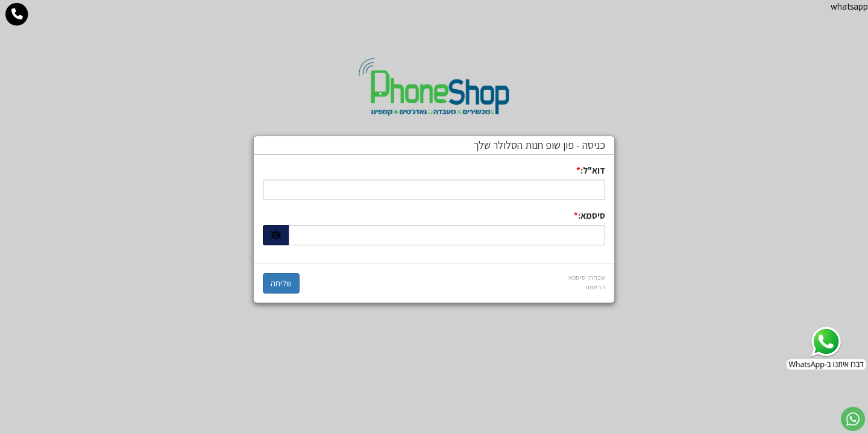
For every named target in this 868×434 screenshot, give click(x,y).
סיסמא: (592, 215)
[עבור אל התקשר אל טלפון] (17, 14)
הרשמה (595, 287)
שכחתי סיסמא (587, 277)
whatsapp (849, 6)
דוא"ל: (593, 170)
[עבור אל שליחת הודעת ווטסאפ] (853, 419)
